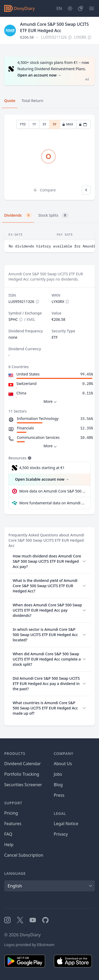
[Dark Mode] (70, 8)
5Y (55, 124)
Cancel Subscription (24, 855)
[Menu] (92, 8)
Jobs (58, 774)
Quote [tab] (10, 101)
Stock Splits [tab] (53, 215)
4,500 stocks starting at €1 (42, 468)
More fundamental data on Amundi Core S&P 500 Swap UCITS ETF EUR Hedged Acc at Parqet (53, 503)
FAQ (8, 834)
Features (13, 824)
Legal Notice (66, 824)
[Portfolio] (81, 8)
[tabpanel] (49, 157)
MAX (68, 124)
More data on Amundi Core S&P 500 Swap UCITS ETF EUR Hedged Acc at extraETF (53, 491)
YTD (23, 124)
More (51, 402)
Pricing (11, 813)
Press (59, 795)
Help (9, 845)
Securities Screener (23, 785)
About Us (63, 764)
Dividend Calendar (22, 764)
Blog (58, 785)
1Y (34, 124)
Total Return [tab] (32, 101)
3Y (44, 124)
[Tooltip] (29, 458)
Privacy (61, 834)
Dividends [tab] (18, 215)
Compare (44, 190)
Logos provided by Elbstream (29, 945)
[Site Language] (59, 8)
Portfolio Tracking (22, 774)
